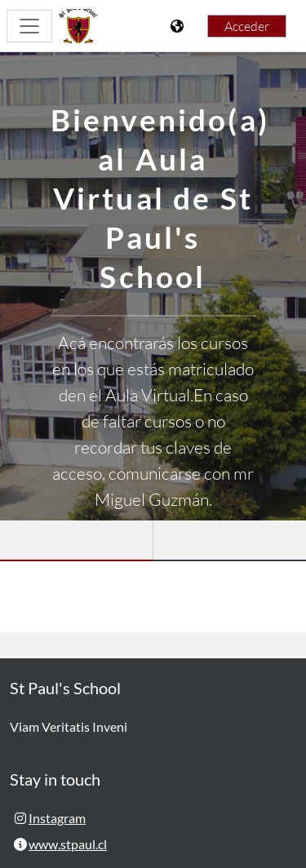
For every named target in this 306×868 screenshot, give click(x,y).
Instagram (57, 818)
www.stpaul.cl (68, 844)
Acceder (247, 26)
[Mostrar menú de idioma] (179, 26)
